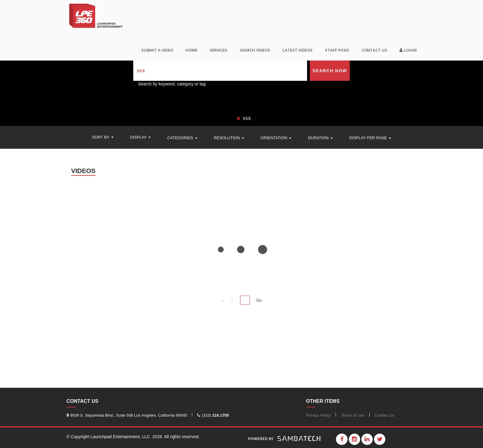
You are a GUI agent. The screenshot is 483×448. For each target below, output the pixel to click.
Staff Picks (337, 50)
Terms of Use (353, 415)
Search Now (330, 71)
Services (219, 50)
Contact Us (374, 50)
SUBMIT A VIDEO (157, 50)
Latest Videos (298, 50)
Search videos (255, 50)
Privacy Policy (319, 415)
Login (408, 50)
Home (191, 50)
